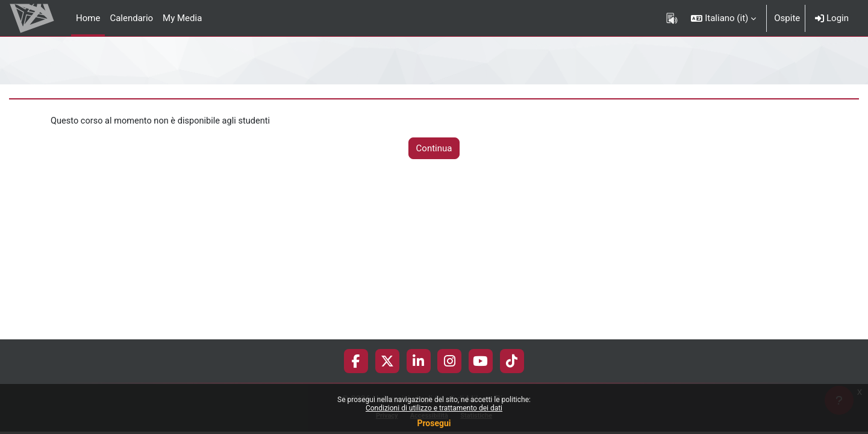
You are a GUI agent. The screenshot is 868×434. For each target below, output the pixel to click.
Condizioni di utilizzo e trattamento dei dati (434, 408)
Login (832, 18)
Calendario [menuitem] (131, 18)
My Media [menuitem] (182, 18)
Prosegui (434, 423)
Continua (434, 149)
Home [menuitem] (88, 18)
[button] (723, 18)
